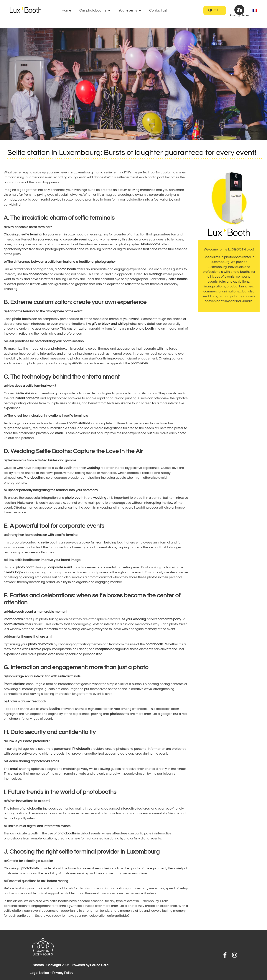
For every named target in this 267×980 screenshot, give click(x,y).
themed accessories (42, 508)
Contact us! (158, 10)
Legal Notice (39, 973)
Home (66, 10)
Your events (130, 10)
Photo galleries (239, 15)
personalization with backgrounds (42, 284)
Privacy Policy (63, 973)
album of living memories (136, 190)
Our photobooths (95, 10)
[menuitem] (255, 10)
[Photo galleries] (239, 10)
